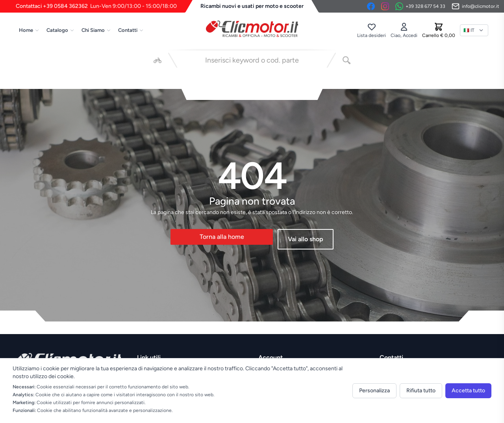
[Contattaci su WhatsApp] (420, 6)
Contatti (131, 30)
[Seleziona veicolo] (157, 60)
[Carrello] (439, 30)
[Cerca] (346, 60)
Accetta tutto (468, 391)
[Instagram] (385, 6)
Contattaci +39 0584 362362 (96, 6)
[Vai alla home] (252, 29)
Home (29, 30)
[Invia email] (475, 6)
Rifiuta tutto (421, 391)
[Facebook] (371, 6)
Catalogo (60, 30)
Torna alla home (222, 237)
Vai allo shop (306, 239)
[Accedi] (404, 30)
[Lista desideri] (372, 30)
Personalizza (374, 391)
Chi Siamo (96, 30)
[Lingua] (474, 30)
